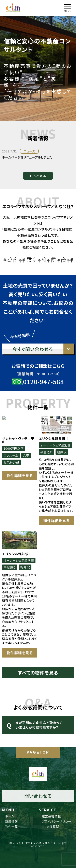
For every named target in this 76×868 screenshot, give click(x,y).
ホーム (10, 816)
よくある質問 (50, 826)
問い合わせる (38, 796)
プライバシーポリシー (56, 821)
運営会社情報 (51, 816)
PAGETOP (38, 752)
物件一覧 (11, 826)
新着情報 (11, 821)
